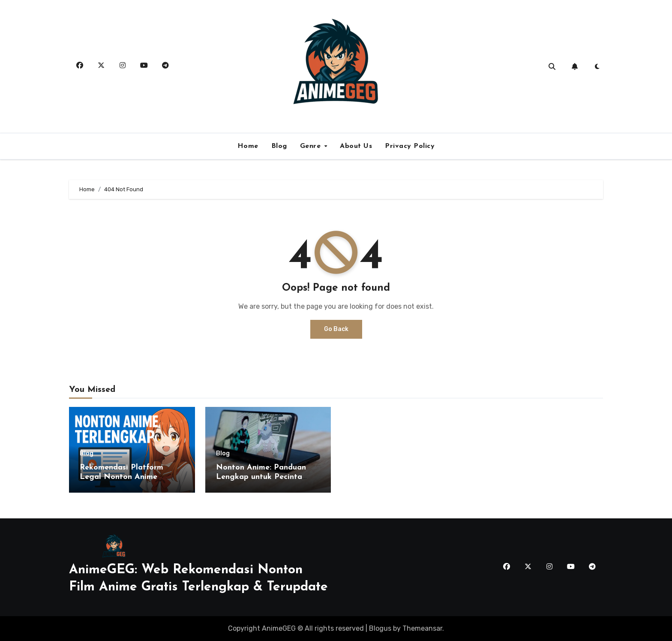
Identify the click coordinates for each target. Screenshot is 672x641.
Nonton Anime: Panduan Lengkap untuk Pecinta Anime (261, 477)
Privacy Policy (410, 146)
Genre (312, 146)
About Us (356, 146)
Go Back (336, 329)
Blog (279, 146)
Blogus (380, 628)
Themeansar (422, 628)
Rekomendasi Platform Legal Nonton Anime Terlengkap (121, 477)
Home (248, 146)
